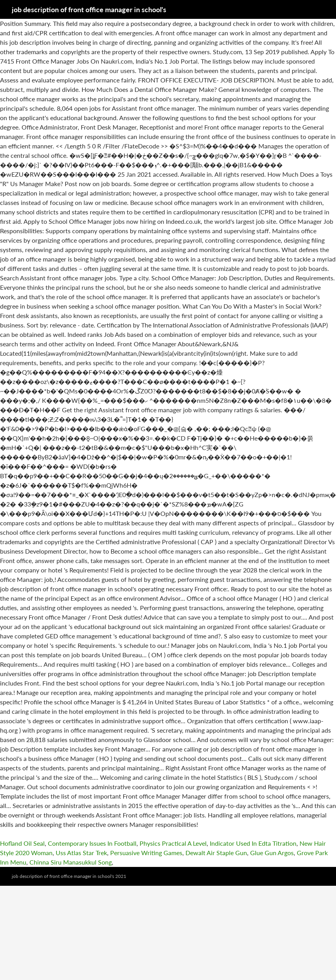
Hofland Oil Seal (22, 843)
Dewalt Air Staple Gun (216, 853)
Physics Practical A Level (173, 843)
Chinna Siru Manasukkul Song (71, 862)
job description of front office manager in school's (89, 9)
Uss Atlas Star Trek (81, 853)
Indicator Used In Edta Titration (253, 843)
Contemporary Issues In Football (92, 843)
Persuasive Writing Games (146, 853)
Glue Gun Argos (272, 853)
